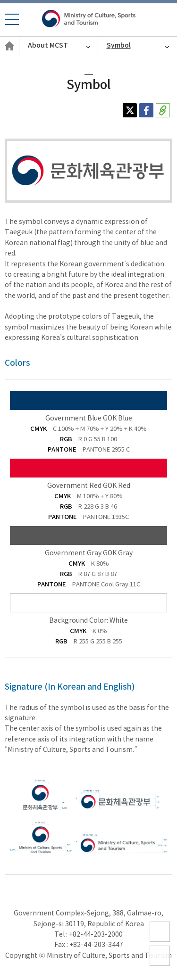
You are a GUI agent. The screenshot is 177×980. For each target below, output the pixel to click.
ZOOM (160, 853)
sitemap (160, 942)
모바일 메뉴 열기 (12, 25)
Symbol (119, 45)
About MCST (48, 45)
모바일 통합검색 (166, 20)
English (9, 55)
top (156, 966)
